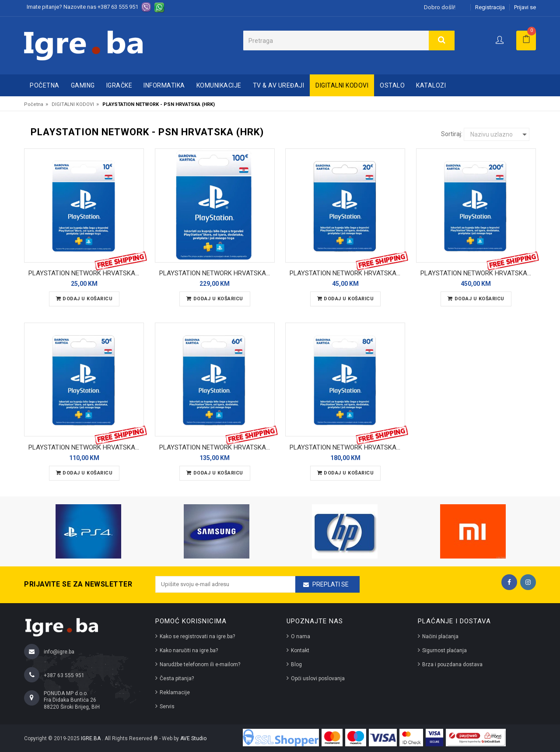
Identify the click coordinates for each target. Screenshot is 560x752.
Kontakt (300, 650)
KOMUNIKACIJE (219, 85)
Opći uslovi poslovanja (318, 678)
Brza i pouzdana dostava (452, 664)
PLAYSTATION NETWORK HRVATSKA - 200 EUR (478, 273)
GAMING (83, 85)
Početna (45, 85)
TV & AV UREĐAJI (279, 85)
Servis (167, 706)
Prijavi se (525, 7)
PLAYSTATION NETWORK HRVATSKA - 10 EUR (86, 273)
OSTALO (392, 85)
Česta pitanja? (177, 678)
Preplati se (331, 584)
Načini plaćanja (440, 636)
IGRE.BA (91, 738)
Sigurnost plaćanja (444, 650)
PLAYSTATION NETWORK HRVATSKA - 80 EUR (347, 447)
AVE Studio (193, 738)
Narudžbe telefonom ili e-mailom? (200, 664)
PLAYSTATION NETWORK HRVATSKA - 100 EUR (217, 273)
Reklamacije (175, 692)
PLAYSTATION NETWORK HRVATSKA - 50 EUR (86, 447)
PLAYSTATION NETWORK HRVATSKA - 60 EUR (217, 447)
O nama (301, 636)
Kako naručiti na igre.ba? (189, 650)
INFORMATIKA (164, 85)
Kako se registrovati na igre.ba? (197, 636)
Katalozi (431, 85)
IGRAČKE (119, 85)
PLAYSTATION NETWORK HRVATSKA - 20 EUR (347, 273)
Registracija (490, 7)
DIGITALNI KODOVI (342, 85)
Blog (296, 664)
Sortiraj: (452, 134)
